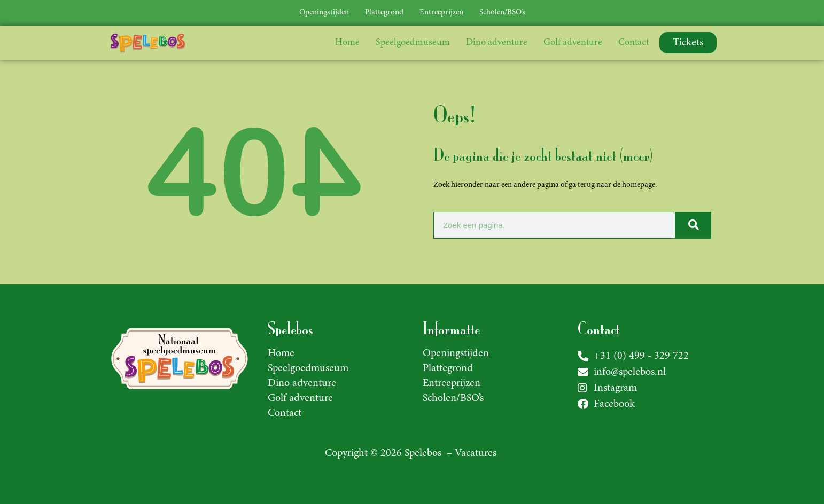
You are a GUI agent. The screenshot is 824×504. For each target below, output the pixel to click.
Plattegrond (384, 13)
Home (347, 43)
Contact (633, 43)
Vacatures (476, 453)
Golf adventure (573, 43)
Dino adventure (497, 43)
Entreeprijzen (441, 13)
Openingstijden (324, 13)
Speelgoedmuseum (413, 43)
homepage (639, 185)
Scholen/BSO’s (502, 13)
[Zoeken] (693, 225)
